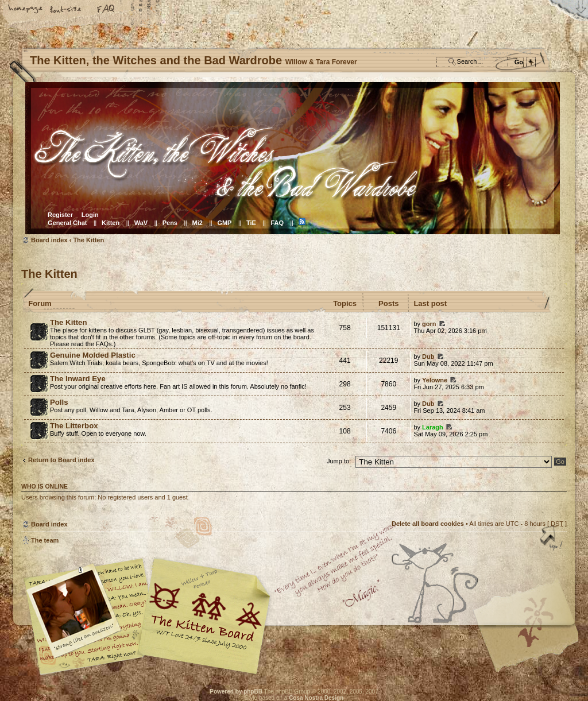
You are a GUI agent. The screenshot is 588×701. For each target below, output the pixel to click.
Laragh (433, 427)
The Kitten (88, 240)
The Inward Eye (78, 379)
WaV (141, 223)
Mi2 (198, 223)
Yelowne (435, 380)
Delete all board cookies (428, 524)
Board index (293, 158)
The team (45, 540)
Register (60, 215)
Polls (59, 402)
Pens (170, 223)
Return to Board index (61, 460)
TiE (251, 223)
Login (90, 215)
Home (26, 10)
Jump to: (339, 461)
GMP (224, 223)
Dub (428, 357)
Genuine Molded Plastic (93, 355)
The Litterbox (74, 426)
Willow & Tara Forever (205, 612)
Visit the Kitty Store (532, 642)
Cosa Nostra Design (316, 698)
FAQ (106, 10)
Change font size (66, 10)
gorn (429, 324)
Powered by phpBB (236, 692)
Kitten (111, 223)
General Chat (67, 223)
